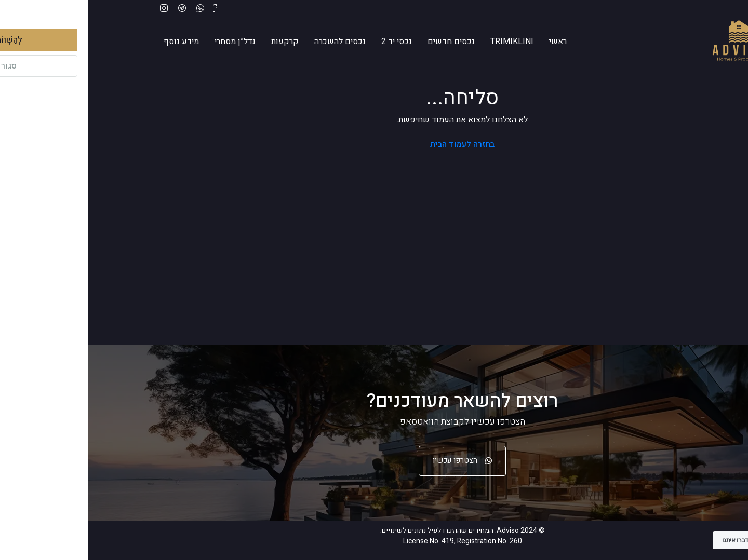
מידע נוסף (93, 42)
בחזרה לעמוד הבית (374, 144)
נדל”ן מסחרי (147, 42)
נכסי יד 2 (308, 42)
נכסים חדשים (363, 42)
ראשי (470, 42)
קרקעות (197, 42)
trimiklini (424, 42)
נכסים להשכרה (252, 42)
